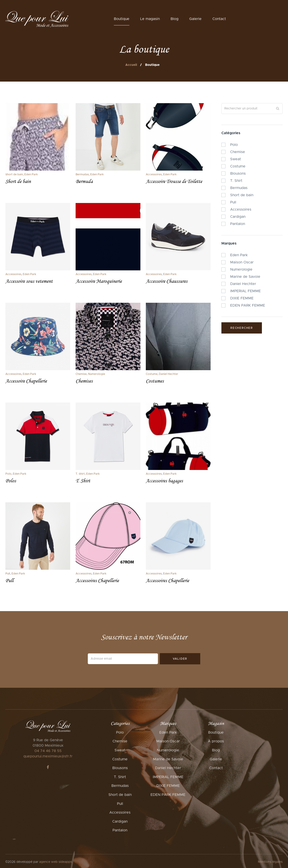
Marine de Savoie (168, 759)
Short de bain (14, 174)
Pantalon (120, 830)
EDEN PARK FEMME (168, 795)
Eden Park (31, 174)
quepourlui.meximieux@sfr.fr (48, 756)
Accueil (131, 65)
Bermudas (82, 174)
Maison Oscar (168, 741)
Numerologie (97, 374)
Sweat (120, 750)
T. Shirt (80, 474)
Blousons (120, 768)
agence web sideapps (56, 862)
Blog (174, 19)
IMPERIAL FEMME (168, 777)
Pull (8, 574)
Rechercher (242, 328)
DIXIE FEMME (168, 786)
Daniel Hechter (169, 374)
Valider (180, 659)
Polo (8, 474)
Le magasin (150, 19)
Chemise (81, 374)
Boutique (122, 19)
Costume (152, 374)
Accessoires (154, 174)
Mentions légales (270, 862)
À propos (216, 741)
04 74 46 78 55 (48, 751)
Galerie (195, 19)
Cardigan (120, 821)
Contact (219, 19)
